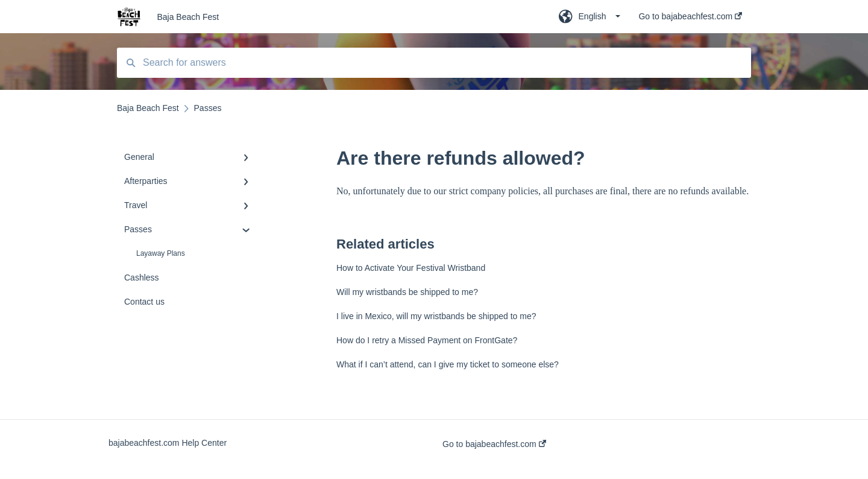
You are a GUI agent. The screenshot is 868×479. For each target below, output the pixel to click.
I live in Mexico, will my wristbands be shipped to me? (436, 316)
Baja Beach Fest (188, 17)
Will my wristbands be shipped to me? (407, 292)
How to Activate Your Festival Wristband (411, 268)
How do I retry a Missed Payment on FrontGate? (427, 340)
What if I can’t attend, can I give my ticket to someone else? (448, 364)
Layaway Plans (161, 253)
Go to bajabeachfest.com (494, 444)
